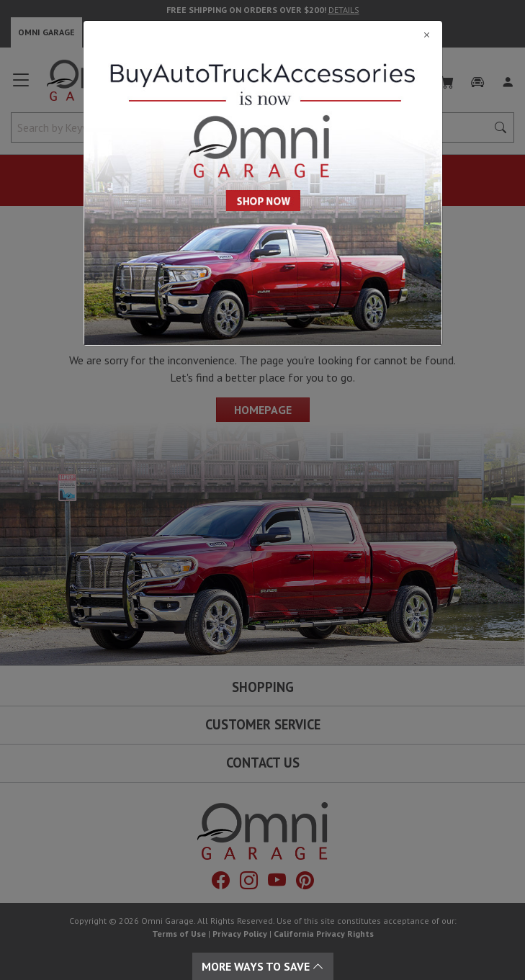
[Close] (263, 35)
